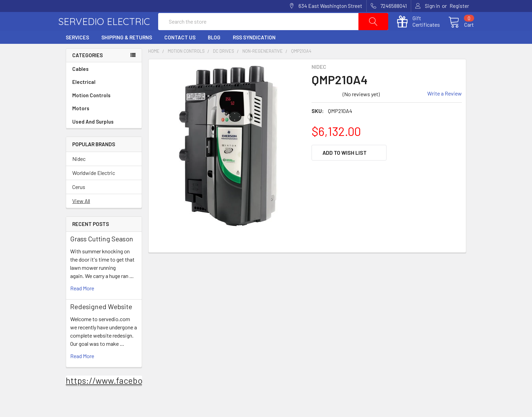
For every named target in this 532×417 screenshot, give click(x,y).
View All (81, 216)
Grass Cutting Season (102, 254)
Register (459, 6)
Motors (81, 123)
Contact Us (180, 52)
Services (77, 52)
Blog (214, 52)
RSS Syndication (254, 52)
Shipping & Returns (127, 52)
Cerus (79, 202)
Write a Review (445, 108)
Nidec (79, 174)
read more (82, 303)
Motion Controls (104, 110)
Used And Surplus (93, 137)
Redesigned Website (101, 321)
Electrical (104, 97)
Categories (87, 70)
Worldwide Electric (94, 188)
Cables (104, 84)
